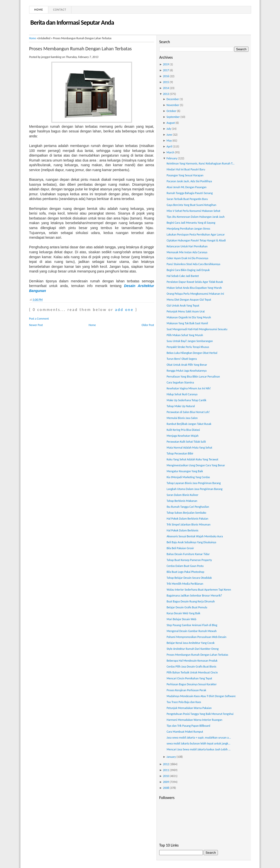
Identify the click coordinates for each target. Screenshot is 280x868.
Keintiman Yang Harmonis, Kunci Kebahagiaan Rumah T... (201, 163)
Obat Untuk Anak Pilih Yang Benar (187, 365)
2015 (166, 82)
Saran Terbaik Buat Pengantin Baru (187, 199)
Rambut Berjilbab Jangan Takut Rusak (189, 424)
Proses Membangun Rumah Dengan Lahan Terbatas (80, 49)
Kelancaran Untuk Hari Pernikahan (187, 246)
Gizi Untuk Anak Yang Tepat (183, 306)
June (169, 135)
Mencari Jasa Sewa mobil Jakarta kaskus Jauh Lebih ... (199, 749)
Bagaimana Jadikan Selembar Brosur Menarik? (194, 596)
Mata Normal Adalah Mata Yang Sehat (189, 448)
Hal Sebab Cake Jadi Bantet (183, 276)
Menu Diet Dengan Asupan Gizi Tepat (189, 300)
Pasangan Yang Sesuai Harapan (185, 175)
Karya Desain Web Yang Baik (184, 613)
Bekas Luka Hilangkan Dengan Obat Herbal (192, 353)
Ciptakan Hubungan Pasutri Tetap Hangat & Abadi (196, 240)
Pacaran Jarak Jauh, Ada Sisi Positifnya (189, 181)
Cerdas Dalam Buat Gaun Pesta (185, 566)
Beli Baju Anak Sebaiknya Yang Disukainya (191, 542)
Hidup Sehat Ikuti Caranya (182, 394)
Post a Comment (39, 319)
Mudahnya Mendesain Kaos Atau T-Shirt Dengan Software (201, 696)
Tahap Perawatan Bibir (180, 453)
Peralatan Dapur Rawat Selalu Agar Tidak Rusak (195, 282)
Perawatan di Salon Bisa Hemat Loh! (188, 412)
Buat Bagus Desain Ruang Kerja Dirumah (191, 601)
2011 (166, 770)
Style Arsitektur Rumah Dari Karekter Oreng (193, 649)
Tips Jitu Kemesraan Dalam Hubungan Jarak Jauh (196, 217)
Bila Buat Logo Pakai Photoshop (185, 572)
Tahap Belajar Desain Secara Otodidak (189, 578)
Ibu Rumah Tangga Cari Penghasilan (188, 507)
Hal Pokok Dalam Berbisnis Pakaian (187, 519)
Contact (60, 10)
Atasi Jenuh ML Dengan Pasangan (187, 187)
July (169, 129)
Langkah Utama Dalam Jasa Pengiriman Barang (195, 489)
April (169, 146)
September (173, 117)
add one (124, 310)
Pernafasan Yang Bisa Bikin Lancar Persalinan (193, 377)
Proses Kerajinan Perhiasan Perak (186, 690)
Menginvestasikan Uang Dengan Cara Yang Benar (196, 465)
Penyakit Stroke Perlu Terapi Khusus (188, 347)
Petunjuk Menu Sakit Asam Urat (186, 311)
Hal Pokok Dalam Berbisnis (183, 530)
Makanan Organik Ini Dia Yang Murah (189, 317)
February (172, 158)
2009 (166, 782)
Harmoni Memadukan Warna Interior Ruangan (194, 720)
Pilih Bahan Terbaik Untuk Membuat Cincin (192, 672)
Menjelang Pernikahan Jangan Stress (188, 229)
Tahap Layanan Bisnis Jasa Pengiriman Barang (194, 483)
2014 (166, 88)
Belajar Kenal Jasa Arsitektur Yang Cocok (191, 643)
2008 (166, 788)
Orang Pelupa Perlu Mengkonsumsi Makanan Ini (195, 294)
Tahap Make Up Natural (181, 406)
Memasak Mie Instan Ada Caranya (187, 252)
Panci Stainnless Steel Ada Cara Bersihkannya (193, 264)
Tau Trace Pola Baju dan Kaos (184, 702)
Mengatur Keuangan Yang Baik (185, 471)
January (171, 757)
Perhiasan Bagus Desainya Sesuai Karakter (192, 684)
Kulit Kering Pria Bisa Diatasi (183, 430)
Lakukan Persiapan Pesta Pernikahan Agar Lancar (196, 235)
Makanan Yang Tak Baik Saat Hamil (187, 323)
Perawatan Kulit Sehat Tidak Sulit (186, 442)
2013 (166, 94)
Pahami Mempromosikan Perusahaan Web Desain (196, 637)
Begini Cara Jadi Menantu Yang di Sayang (191, 223)
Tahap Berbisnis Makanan (182, 501)
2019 (166, 64)
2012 (166, 764)
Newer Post (36, 325)
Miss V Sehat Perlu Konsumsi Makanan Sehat (193, 211)
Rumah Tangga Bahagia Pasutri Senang (190, 193)
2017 (166, 70)
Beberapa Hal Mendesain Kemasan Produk (192, 661)
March (170, 152)
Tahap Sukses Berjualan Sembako (186, 513)
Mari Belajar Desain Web (181, 619)
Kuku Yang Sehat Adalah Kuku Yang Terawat (192, 459)
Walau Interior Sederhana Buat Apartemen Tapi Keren (199, 590)
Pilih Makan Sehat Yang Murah (185, 335)
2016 (166, 76)
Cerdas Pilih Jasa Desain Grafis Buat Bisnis (192, 667)
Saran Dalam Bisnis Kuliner (183, 495)
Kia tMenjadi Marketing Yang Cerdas (188, 477)
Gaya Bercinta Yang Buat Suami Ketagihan (191, 205)
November (173, 105)
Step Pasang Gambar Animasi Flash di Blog (192, 625)
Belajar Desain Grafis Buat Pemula (187, 607)
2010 (166, 776)
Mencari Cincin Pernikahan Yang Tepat (189, 678)
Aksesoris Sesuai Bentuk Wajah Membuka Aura (195, 536)
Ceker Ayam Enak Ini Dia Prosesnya (187, 258)
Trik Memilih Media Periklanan (185, 584)
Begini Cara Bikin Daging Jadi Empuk (188, 270)
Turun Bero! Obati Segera (182, 359)
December (173, 99)
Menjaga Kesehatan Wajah (183, 436)
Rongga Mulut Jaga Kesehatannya (187, 371)
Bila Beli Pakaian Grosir (180, 548)
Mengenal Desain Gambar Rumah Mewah (192, 631)
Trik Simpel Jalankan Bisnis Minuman (189, 524)
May (169, 141)
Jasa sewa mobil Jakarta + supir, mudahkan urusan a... (199, 738)
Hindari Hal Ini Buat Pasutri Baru (186, 169)
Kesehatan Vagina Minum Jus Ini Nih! (189, 388)
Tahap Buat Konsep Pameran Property (189, 560)
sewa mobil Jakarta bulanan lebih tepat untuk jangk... (199, 743)
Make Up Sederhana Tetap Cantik (186, 400)
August (171, 123)
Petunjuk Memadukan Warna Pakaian (189, 708)
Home (39, 10)
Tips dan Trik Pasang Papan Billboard (188, 726)
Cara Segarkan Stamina (180, 382)
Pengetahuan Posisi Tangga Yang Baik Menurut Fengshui (200, 714)
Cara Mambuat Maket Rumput (185, 732)
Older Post (148, 325)
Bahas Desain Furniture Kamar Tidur (188, 554)
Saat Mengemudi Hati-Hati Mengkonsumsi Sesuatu (197, 329)
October (172, 111)
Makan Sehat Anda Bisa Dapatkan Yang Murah (194, 288)
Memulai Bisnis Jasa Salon (182, 418)
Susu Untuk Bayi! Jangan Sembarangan (190, 341)
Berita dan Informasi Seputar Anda (72, 22)
